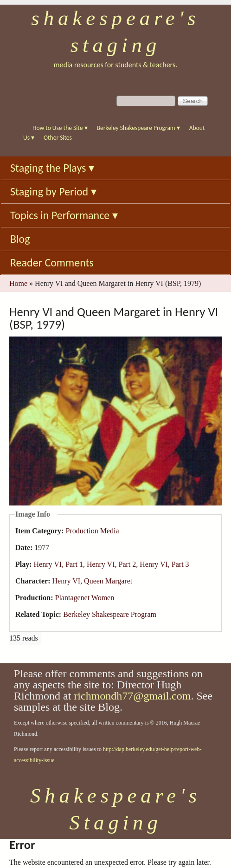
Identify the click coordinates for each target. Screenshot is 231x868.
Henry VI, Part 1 (58, 564)
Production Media (92, 531)
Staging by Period (53, 191)
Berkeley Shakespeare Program (138, 128)
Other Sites (58, 138)
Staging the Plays (52, 168)
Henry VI (67, 581)
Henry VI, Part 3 (164, 564)
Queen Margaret (108, 581)
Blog (20, 239)
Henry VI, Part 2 (111, 564)
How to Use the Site (60, 128)
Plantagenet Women (84, 598)
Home (18, 283)
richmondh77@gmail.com (132, 696)
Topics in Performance (64, 215)
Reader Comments (52, 262)
